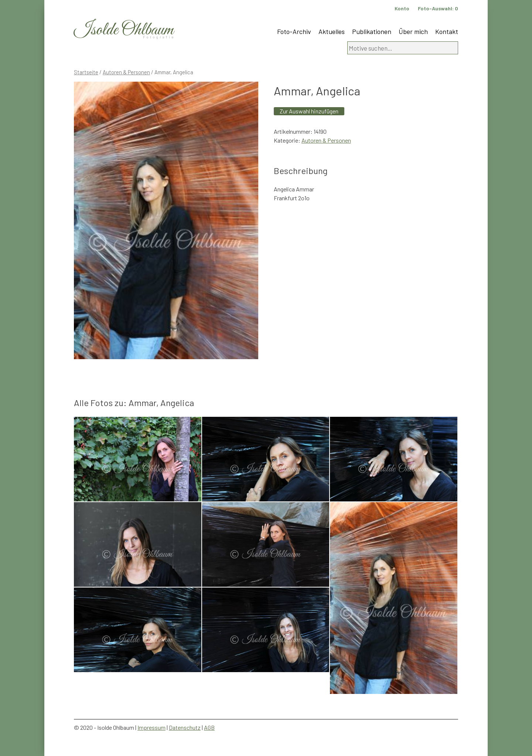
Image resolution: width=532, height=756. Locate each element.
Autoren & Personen (126, 72)
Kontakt (447, 31)
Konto (402, 8)
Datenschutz (185, 727)
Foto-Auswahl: (438, 8)
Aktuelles (332, 31)
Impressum (151, 727)
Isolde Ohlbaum (124, 30)
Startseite (86, 72)
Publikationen (372, 31)
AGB (209, 727)
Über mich (413, 31)
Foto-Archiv (294, 31)
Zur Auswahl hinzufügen (309, 111)
